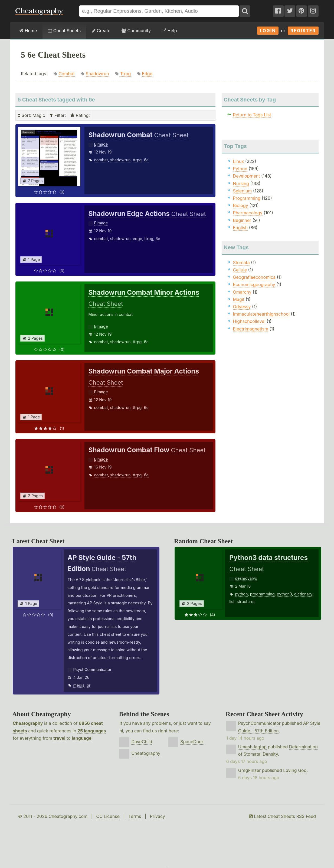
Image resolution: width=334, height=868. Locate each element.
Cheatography (28, 723)
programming (262, 594)
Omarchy (242, 292)
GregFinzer (250, 770)
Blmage (101, 144)
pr (89, 685)
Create (101, 31)
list (232, 602)
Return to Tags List (252, 115)
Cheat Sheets (64, 31)
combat (101, 160)
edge (137, 239)
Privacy (158, 816)
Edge (147, 74)
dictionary (303, 594)
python (241, 594)
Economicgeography (254, 284)
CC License (108, 816)
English (240, 228)
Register (303, 31)
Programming (247, 198)
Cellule (240, 270)
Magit (239, 299)
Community (136, 31)
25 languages (92, 731)
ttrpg (137, 160)
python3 (284, 594)
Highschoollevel (249, 321)
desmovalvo (246, 578)
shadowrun (120, 160)
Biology (241, 205)
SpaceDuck (192, 742)
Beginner (242, 220)
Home (28, 31)
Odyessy (242, 307)
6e (146, 160)
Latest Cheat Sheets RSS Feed (282, 816)
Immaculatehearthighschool (261, 314)
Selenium (243, 191)
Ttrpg (125, 74)
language (82, 738)
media (79, 685)
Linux (239, 161)
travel (59, 738)
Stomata (241, 263)
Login (268, 31)
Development (247, 176)
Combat (66, 74)
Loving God (295, 770)
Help (169, 31)
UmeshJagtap (252, 747)
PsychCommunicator (92, 669)
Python (240, 169)
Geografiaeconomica (254, 277)
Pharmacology (248, 213)
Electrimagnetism (251, 329)
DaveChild (142, 742)
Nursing (241, 184)
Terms (135, 816)
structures (246, 602)
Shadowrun (97, 74)
